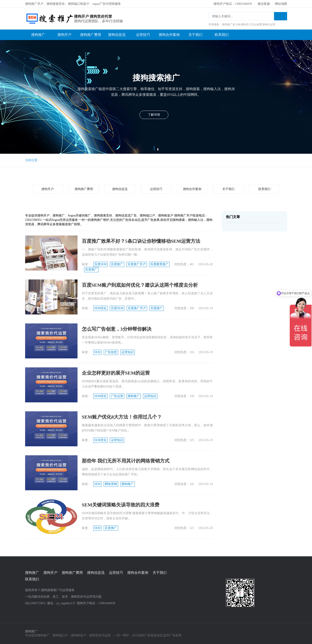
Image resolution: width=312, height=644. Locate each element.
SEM (97, 352)
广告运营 (117, 396)
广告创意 (111, 352)
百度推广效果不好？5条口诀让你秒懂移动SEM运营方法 (141, 241)
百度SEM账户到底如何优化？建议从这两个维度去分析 (140, 285)
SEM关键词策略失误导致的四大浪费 (121, 505)
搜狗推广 (38, 35)
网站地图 (281, 4)
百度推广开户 (137, 264)
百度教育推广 (159, 264)
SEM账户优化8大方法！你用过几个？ (122, 417)
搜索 (281, 16)
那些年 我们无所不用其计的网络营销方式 (126, 461)
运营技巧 (143, 35)
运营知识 (128, 352)
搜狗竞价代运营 (100, 635)
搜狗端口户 (60, 635)
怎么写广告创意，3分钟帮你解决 (117, 329)
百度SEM (101, 264)
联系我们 (222, 35)
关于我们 (195, 35)
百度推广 (117, 264)
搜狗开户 (64, 35)
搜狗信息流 (117, 35)
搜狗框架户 (79, 635)
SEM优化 (101, 308)
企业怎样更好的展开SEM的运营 (116, 373)
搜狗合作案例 (169, 35)
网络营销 (111, 484)
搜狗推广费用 (91, 35)
